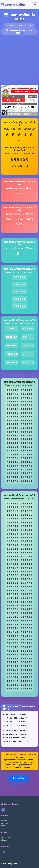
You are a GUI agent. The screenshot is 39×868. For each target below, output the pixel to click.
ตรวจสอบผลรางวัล (8, 837)
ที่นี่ (20, 765)
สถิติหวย (4, 840)
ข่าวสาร (4, 826)
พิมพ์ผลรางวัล (20, 785)
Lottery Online (13, 4)
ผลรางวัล (4, 823)
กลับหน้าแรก (19, 778)
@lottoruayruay (9, 852)
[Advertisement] (19, 60)
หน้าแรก (4, 821)
